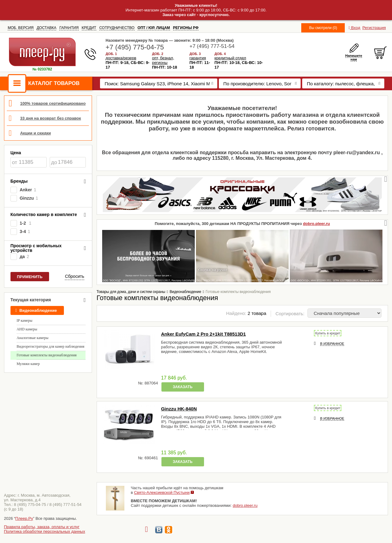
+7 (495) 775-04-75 (135, 47)
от (15, 162)
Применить (30, 277)
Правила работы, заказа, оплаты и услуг (42, 527)
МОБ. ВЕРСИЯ (21, 28)
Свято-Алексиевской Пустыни (162, 492)
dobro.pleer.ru (316, 224)
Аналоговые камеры (33, 338)
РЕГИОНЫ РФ (186, 28)
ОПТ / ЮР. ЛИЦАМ (154, 28)
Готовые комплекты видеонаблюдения (47, 355)
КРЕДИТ (89, 28)
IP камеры (25, 320)
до (54, 162)
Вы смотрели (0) (323, 28)
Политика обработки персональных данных (45, 531)
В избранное (332, 344)
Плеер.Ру (24, 518)
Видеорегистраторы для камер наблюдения (51, 346)
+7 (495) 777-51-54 (212, 46)
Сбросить (74, 276)
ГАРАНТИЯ (69, 28)
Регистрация (374, 28)
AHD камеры (27, 329)
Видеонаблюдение (36, 310)
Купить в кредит (328, 333)
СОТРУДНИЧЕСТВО (117, 28)
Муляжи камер (28, 364)
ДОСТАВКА (47, 28)
